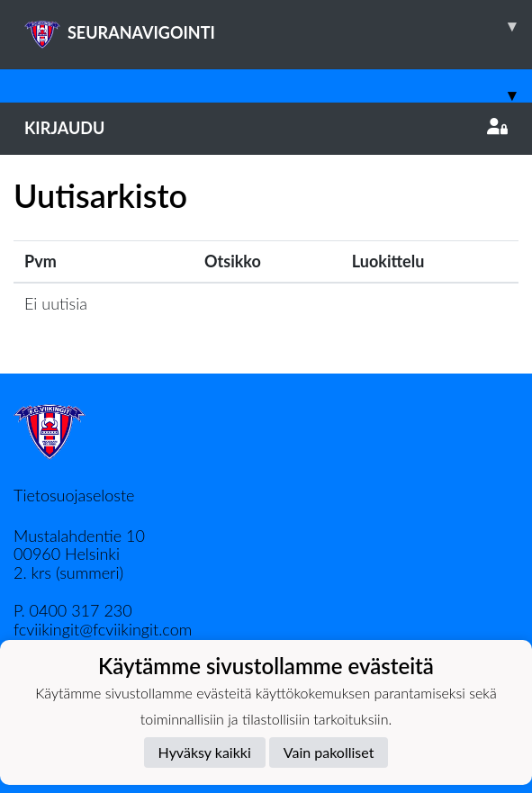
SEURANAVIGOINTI (278, 26)
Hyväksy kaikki (205, 752)
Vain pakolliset (329, 752)
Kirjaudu (266, 128)
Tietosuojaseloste (74, 495)
